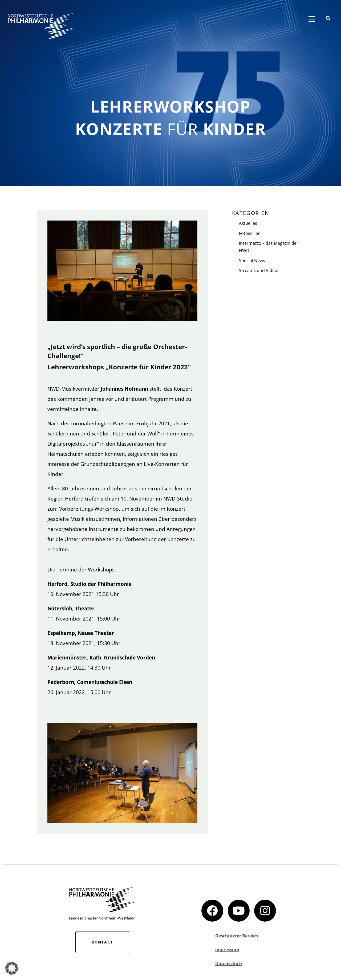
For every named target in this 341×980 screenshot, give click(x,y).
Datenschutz (229, 963)
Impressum (227, 950)
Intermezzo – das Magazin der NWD (269, 247)
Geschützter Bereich (237, 936)
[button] (12, 968)
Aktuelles (248, 223)
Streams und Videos (259, 270)
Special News (252, 261)
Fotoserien (250, 233)
